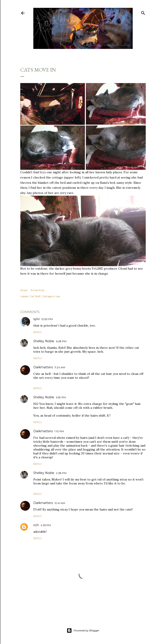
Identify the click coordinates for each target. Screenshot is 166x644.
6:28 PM (61, 341)
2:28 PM (61, 473)
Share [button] (24, 290)
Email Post (38, 290)
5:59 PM (61, 397)
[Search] (143, 12)
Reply (38, 332)
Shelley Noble (44, 341)
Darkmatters (43, 367)
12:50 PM (47, 319)
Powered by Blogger (83, 631)
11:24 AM (60, 367)
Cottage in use (51, 296)
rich (36, 525)
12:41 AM (60, 503)
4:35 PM (46, 525)
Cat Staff (35, 296)
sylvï (36, 319)
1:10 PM (59, 431)
